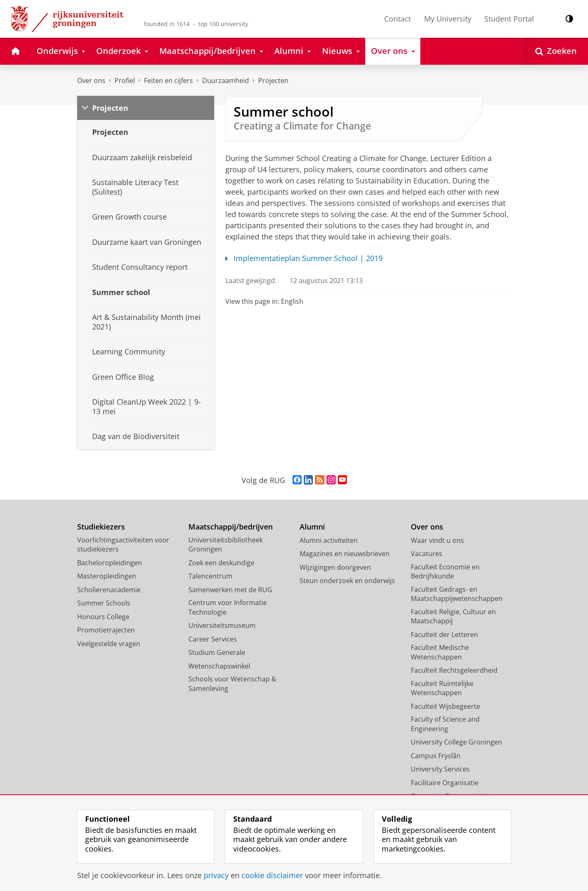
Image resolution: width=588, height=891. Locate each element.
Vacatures (427, 554)
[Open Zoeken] (556, 51)
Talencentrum (210, 576)
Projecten (273, 81)
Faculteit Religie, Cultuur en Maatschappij (453, 616)
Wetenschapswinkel (219, 666)
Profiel (125, 81)
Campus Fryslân (436, 756)
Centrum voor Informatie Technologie (228, 607)
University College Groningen (456, 742)
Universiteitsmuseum (222, 625)
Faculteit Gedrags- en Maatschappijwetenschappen (457, 594)
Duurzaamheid (226, 81)
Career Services (213, 639)
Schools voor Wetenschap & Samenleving (232, 684)
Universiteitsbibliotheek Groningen (226, 545)
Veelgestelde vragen (109, 644)
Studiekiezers (101, 527)
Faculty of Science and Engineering (445, 724)
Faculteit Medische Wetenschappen (440, 652)
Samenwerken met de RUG (230, 590)
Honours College (103, 617)
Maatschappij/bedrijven (231, 527)
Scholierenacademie (109, 590)
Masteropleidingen (107, 576)
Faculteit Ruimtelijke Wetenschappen (442, 688)
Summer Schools (104, 603)
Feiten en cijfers (168, 81)
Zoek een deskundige (221, 563)
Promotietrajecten (106, 630)
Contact (398, 19)
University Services (440, 769)
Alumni (312, 527)
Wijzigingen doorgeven (335, 567)
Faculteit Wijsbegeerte (445, 706)
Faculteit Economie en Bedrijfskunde (445, 572)
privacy (216, 875)
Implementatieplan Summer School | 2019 (304, 258)
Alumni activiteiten (329, 540)
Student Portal (509, 19)
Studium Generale (217, 652)
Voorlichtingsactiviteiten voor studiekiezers (123, 545)
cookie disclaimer (272, 875)
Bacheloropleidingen (110, 563)
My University (448, 19)
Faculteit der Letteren (444, 635)
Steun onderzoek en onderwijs (347, 581)
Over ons (91, 81)
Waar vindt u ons (437, 540)
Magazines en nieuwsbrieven (345, 554)
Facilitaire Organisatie (445, 783)
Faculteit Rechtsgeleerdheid (454, 670)
